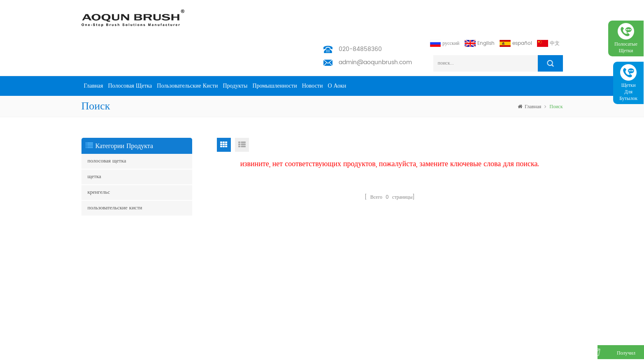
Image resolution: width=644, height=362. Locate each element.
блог (178, 310)
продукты (235, 53)
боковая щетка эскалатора (109, 239)
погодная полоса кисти (106, 291)
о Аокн (337, 53)
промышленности (274, 53)
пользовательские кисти (187, 53)
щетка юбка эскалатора (106, 226)
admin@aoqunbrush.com (375, 30)
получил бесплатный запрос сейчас (606, 357)
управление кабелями (104, 307)
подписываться (538, 253)
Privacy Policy (190, 337)
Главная (94, 53)
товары (180, 247)
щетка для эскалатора (104, 252)
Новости (313, 53)
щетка (94, 144)
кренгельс (99, 160)
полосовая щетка (130, 53)
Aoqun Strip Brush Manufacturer (306, 354)
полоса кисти (96, 265)
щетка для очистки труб (107, 333)
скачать (181, 324)
